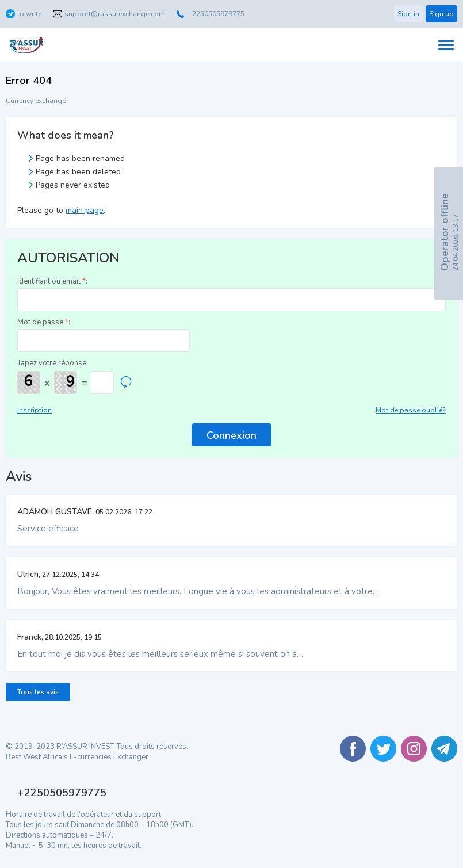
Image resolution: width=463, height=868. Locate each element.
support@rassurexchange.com (115, 14)
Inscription (35, 410)
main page (85, 210)
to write (29, 14)
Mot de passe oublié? (411, 410)
